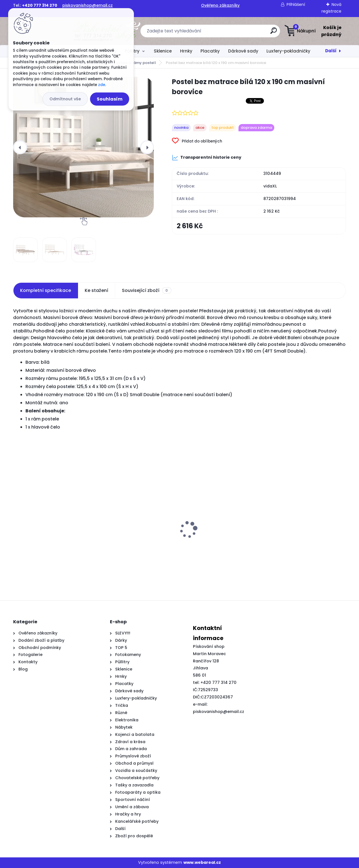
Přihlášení (296, 4)
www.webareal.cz (202, 862)
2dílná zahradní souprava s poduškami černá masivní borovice (132, 549)
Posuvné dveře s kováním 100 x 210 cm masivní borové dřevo (219, 546)
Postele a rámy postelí (135, 63)
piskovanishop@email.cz (88, 5)
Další (331, 51)
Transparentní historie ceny (207, 158)
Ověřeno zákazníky (220, 5)
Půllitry (132, 51)
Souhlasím (110, 99)
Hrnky (186, 51)
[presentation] (20, 147)
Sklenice (163, 51)
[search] (235, 33)
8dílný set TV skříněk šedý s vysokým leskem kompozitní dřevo (47, 549)
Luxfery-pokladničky (288, 51)
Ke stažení (96, 290)
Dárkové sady (243, 51)
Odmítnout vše (65, 99)
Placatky (210, 51)
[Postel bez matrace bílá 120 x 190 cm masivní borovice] (83, 147)
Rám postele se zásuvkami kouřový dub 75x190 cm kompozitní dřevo (299, 549)
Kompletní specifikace (46, 290)
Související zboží (147, 291)
